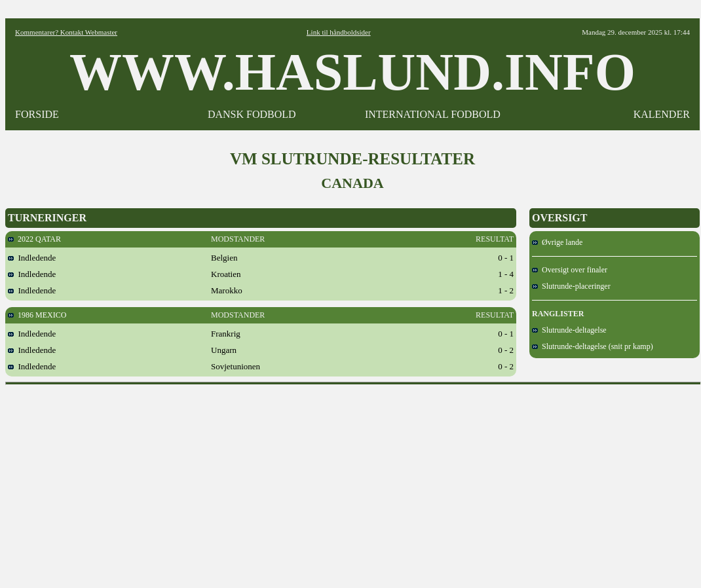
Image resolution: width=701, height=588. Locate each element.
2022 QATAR (34, 239)
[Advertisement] (353, 482)
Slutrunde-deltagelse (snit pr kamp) (593, 346)
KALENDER (662, 114)
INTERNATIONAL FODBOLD (433, 114)
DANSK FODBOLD (252, 114)
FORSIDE (37, 114)
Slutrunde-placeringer (571, 286)
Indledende (32, 258)
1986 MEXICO (37, 315)
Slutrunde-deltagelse (569, 330)
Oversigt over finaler (570, 270)
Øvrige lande (557, 242)
